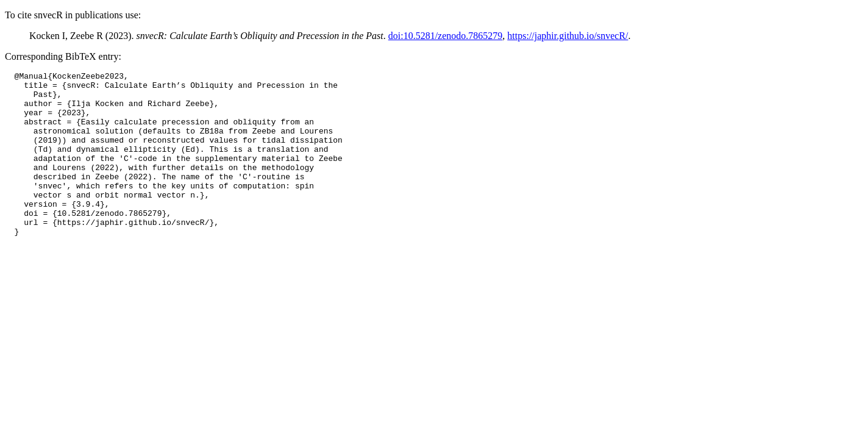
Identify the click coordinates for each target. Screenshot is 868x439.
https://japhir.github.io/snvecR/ (567, 36)
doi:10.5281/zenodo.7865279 (446, 36)
